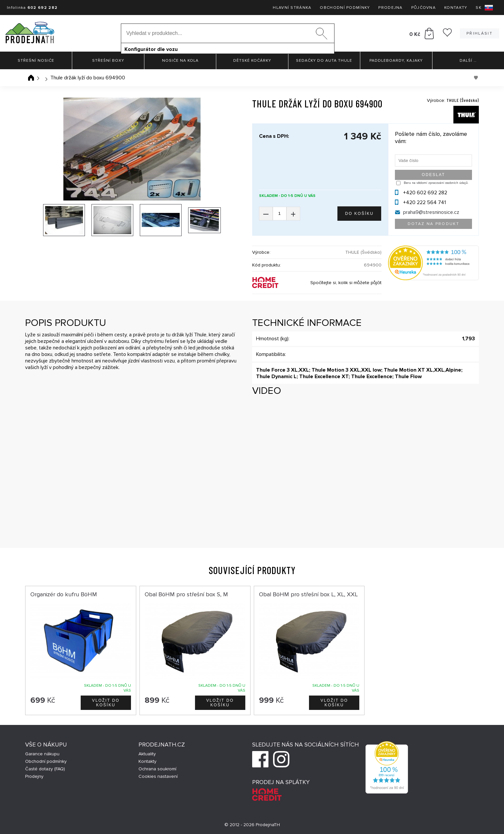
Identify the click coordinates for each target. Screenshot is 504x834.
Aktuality (147, 754)
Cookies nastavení (158, 776)
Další (468, 61)
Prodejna (390, 8)
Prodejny (34, 776)
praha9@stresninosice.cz (431, 212)
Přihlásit (480, 33)
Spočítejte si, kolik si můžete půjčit (346, 283)
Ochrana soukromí (157, 769)
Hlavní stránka (292, 8)
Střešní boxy (108, 61)
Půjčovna (423, 8)
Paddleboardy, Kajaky (396, 61)
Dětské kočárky (252, 61)
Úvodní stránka (31, 78)
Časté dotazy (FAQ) (45, 769)
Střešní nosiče (36, 61)
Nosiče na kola (180, 61)
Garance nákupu (42, 754)
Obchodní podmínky (345, 8)
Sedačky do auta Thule (324, 61)
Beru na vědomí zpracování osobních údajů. (436, 183)
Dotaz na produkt (433, 224)
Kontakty (456, 8)
